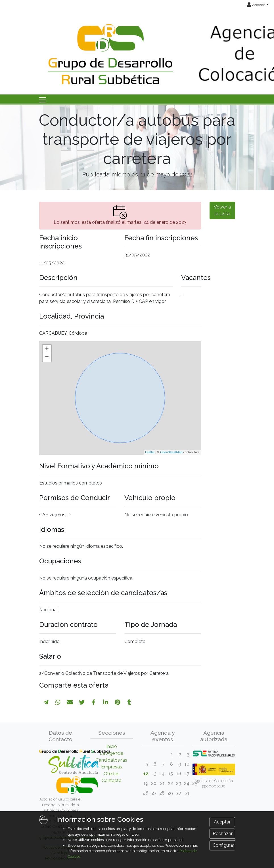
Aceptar (222, 822)
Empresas (112, 767)
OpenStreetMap (171, 452)
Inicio (112, 746)
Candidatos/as (111, 760)
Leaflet (150, 452)
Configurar (223, 845)
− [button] (47, 357)
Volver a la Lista (222, 210)
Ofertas (112, 774)
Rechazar (223, 834)
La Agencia (111, 753)
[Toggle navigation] (43, 100)
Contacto (112, 780)
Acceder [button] (256, 5)
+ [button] (47, 349)
